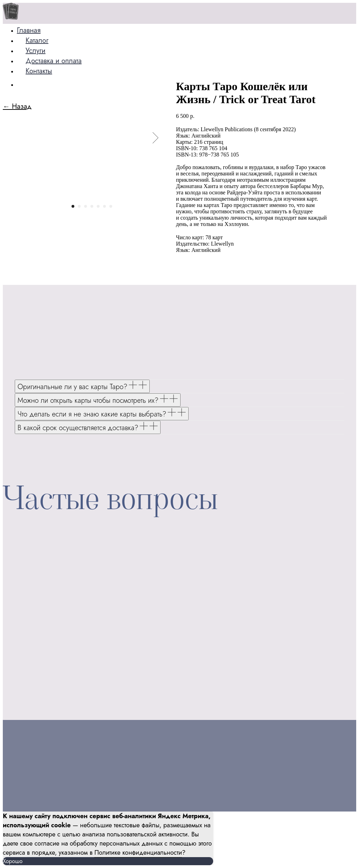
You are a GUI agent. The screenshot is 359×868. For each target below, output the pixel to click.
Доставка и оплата (54, 61)
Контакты (39, 71)
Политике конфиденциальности (138, 853)
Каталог (37, 41)
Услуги (36, 51)
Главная (29, 30)
